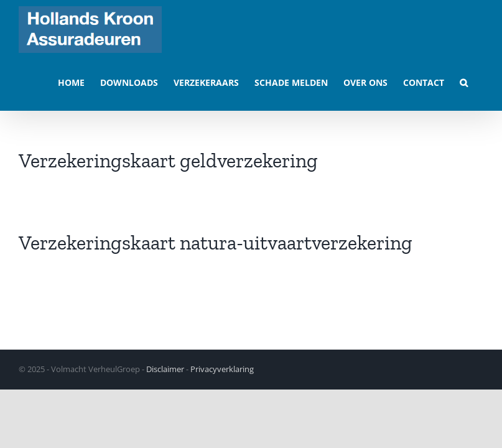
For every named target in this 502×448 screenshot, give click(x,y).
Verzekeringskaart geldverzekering (168, 161)
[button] (464, 82)
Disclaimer (165, 369)
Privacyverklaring (222, 369)
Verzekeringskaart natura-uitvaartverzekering (216, 243)
